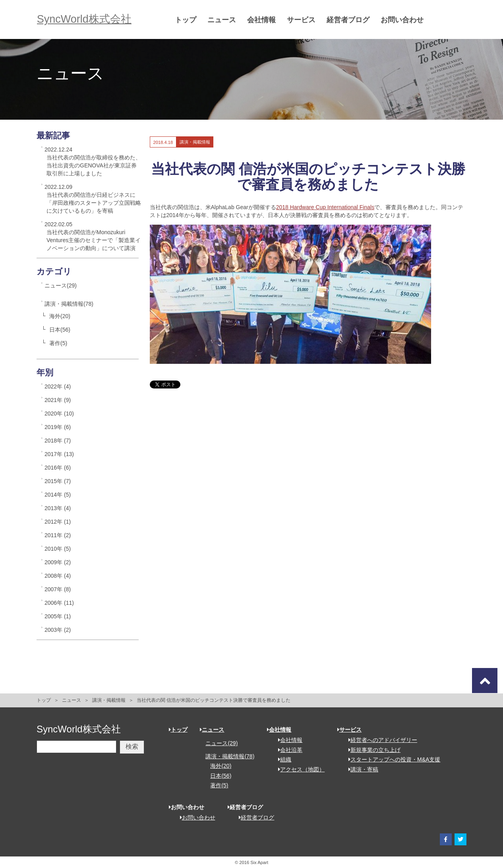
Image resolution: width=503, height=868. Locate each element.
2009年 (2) (58, 562)
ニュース (224, 20)
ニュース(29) (61, 285)
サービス (303, 20)
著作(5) (58, 343)
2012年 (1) (58, 522)
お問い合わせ (404, 20)
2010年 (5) (58, 549)
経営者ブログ (350, 20)
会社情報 (263, 20)
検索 (132, 747)
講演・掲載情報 (109, 700)
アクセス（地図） (299, 769)
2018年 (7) (58, 441)
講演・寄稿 (361, 769)
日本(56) (60, 330)
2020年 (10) (59, 414)
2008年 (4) (58, 576)
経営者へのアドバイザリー (380, 740)
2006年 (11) (59, 603)
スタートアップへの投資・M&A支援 (392, 759)
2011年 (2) (58, 535)
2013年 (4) (58, 508)
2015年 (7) (58, 481)
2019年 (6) (58, 427)
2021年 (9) (58, 400)
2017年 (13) (59, 454)
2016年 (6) (58, 468)
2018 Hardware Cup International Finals (325, 207)
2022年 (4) (58, 386)
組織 (282, 759)
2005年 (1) (58, 616)
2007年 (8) (58, 589)
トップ (188, 20)
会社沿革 (287, 750)
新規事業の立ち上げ (372, 750)
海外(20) (60, 316)
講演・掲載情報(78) (69, 304)
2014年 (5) (58, 495)
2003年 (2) (58, 630)
